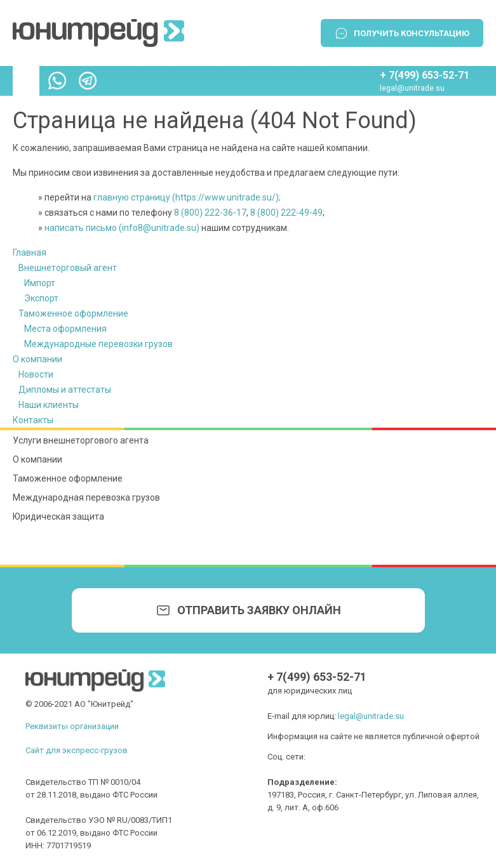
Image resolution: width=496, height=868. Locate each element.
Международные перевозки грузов (98, 344)
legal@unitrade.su (412, 88)
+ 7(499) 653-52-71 (425, 75)
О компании (37, 359)
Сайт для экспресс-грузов (77, 750)
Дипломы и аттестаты (65, 390)
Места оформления (65, 329)
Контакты (33, 420)
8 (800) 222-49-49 (286, 213)
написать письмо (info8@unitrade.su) (122, 228)
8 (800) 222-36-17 (210, 213)
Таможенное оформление (73, 313)
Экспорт (41, 298)
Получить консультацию (412, 33)
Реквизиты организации (72, 726)
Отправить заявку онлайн (259, 610)
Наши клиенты (49, 405)
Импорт (40, 283)
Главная (30, 253)
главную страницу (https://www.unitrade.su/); (187, 197)
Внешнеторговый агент (68, 268)
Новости (36, 374)
